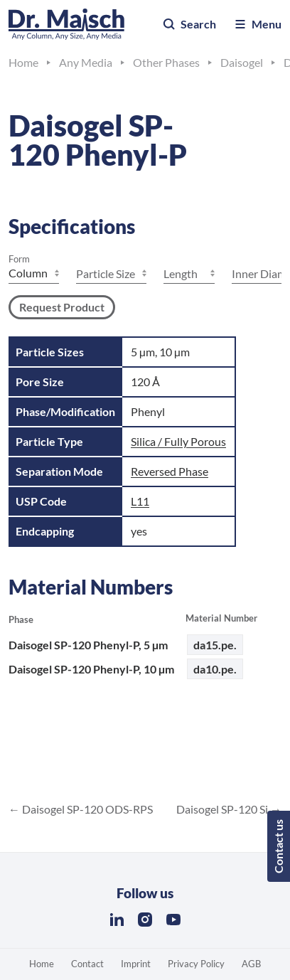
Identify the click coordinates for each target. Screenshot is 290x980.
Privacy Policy (196, 964)
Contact (87, 964)
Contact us (278, 846)
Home (42, 964)
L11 (140, 501)
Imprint (136, 964)
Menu (257, 24)
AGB (251, 964)
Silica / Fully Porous (178, 441)
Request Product (62, 307)
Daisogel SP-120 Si (223, 809)
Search (189, 24)
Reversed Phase (170, 471)
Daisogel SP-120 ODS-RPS (86, 809)
